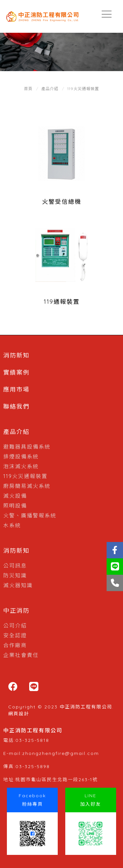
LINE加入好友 (91, 800)
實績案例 (16, 372)
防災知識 (15, 575)
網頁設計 (19, 714)
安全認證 (15, 635)
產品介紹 (50, 89)
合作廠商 (15, 645)
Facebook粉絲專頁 (32, 800)
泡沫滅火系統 (21, 466)
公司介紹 (15, 626)
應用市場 (16, 389)
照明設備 (15, 506)
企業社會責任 (21, 655)
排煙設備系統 (21, 456)
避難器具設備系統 (27, 447)
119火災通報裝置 (83, 89)
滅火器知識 (18, 585)
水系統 (12, 525)
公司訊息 (15, 566)
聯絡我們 (16, 406)
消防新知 (16, 355)
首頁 (28, 89)
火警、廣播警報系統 (30, 515)
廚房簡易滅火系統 (27, 486)
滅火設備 (15, 496)
